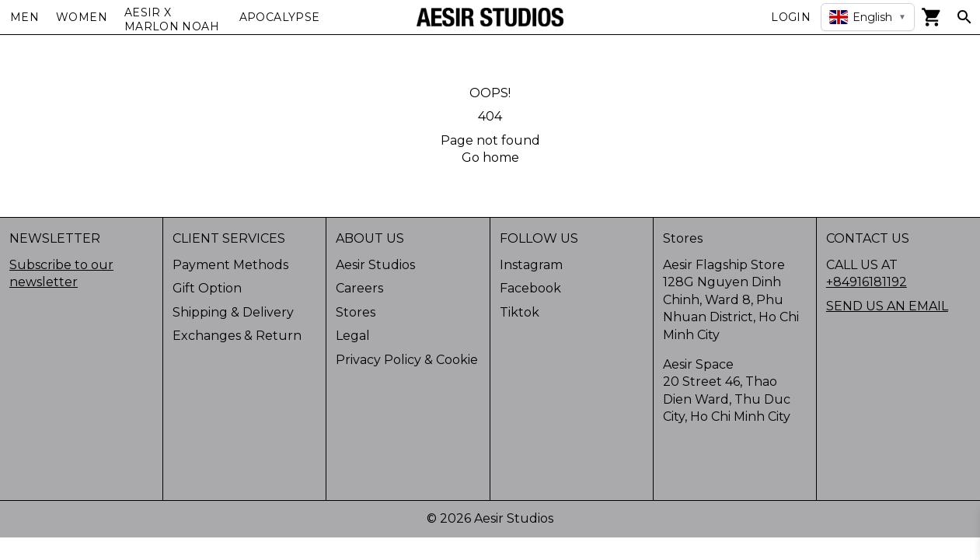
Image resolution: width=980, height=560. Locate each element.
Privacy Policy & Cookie (407, 360)
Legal (353, 336)
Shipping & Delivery (233, 312)
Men (24, 17)
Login (791, 17)
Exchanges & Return (237, 336)
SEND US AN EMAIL (887, 306)
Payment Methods (230, 265)
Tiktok (520, 312)
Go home (490, 157)
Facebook (530, 288)
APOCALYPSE (280, 17)
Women (82, 17)
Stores (356, 312)
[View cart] (932, 17)
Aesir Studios (375, 265)
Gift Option (207, 288)
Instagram (531, 265)
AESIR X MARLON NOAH (172, 19)
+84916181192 (867, 282)
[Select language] (868, 17)
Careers (359, 288)
